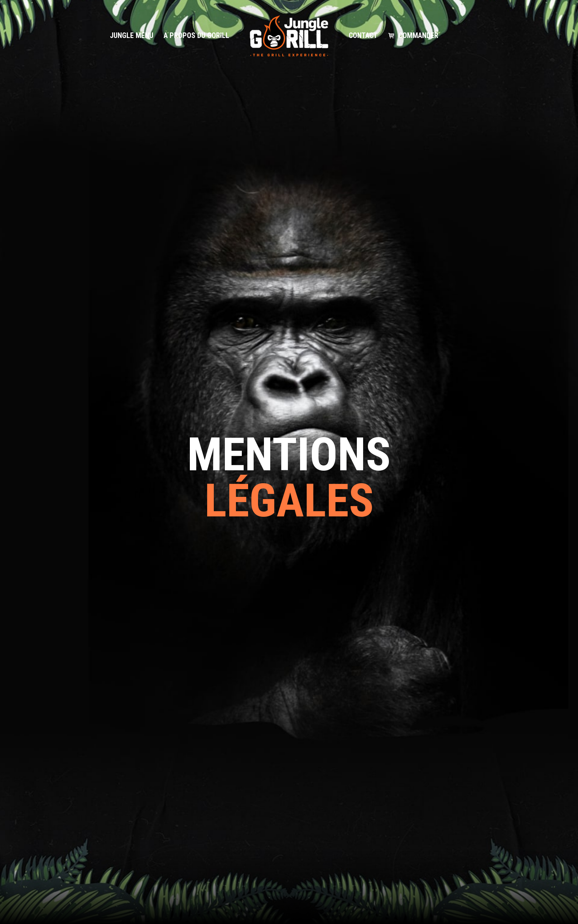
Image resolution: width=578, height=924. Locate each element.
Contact (363, 35)
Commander (418, 35)
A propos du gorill (196, 35)
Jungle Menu (132, 35)
